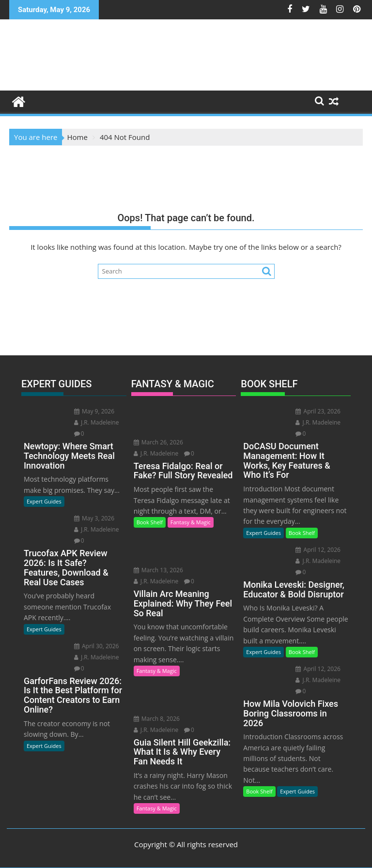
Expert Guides (44, 501)
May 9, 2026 (94, 411)
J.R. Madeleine (97, 422)
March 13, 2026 (158, 570)
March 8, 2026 (157, 719)
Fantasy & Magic (191, 522)
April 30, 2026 (97, 646)
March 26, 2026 (158, 442)
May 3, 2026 (94, 518)
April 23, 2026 (318, 411)
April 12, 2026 (318, 550)
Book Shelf (150, 522)
